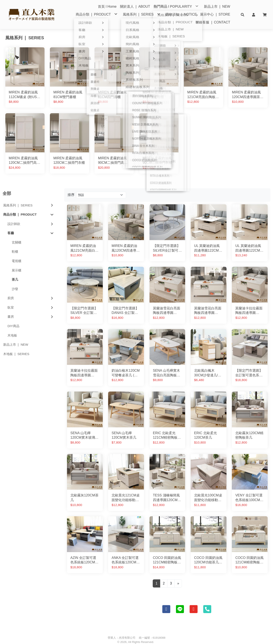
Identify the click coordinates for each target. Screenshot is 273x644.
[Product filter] (101, 189)
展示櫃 (17, 264)
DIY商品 (13, 320)
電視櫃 (17, 255)
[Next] (178, 577)
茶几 (15, 273)
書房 (31, 310)
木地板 (12, 329)
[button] (243, 15)
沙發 (15, 282)
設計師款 (31, 217)
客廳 (30, 227)
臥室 (31, 301)
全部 (7, 187)
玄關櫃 (17, 236)
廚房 (31, 292)
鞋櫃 (15, 245)
